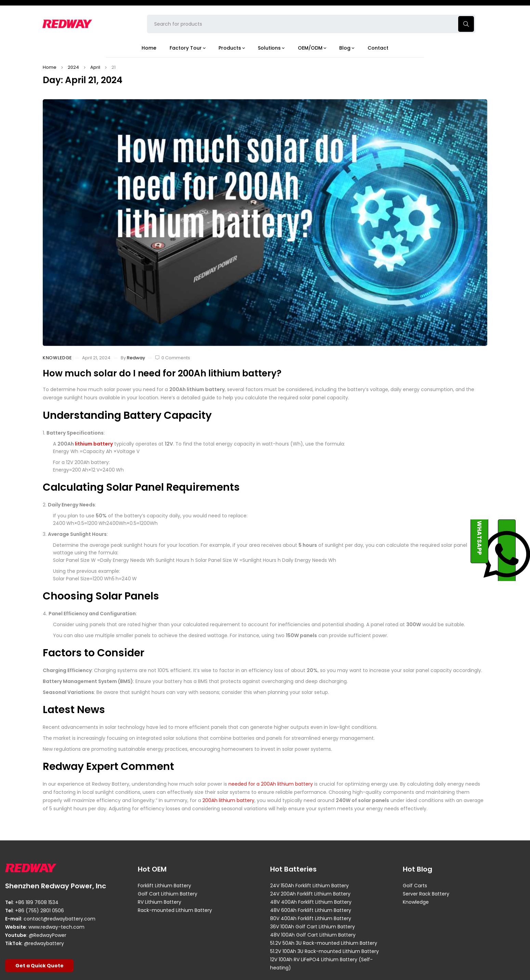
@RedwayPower (48, 935)
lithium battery (94, 444)
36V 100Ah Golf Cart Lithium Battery (313, 927)
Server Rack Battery (426, 894)
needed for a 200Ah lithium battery (271, 784)
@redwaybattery (44, 943)
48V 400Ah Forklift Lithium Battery (311, 902)
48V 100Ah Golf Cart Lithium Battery (313, 935)
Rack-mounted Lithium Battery (175, 910)
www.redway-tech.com (56, 927)
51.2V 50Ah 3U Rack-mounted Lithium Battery (324, 943)
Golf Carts (415, 886)
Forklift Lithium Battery (164, 886)
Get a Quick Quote (39, 966)
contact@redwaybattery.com (59, 919)
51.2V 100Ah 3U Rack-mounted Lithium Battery (324, 951)
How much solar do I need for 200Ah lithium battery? (162, 373)
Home (50, 67)
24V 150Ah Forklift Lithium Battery (309, 886)
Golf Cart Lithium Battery (168, 894)
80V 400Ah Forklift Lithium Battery (311, 918)
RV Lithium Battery (160, 902)
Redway (136, 358)
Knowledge (57, 358)
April (95, 67)
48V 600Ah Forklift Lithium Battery (311, 910)
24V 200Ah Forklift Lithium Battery (310, 894)
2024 (73, 67)
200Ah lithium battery (228, 800)
